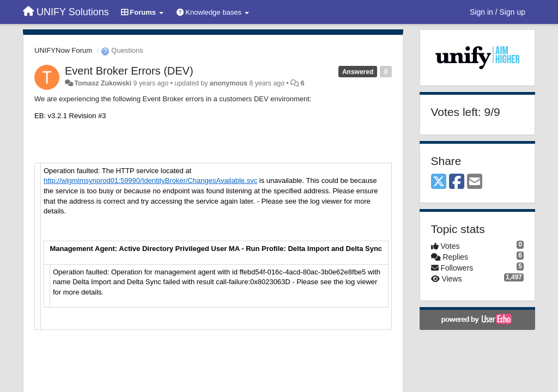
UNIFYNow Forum (63, 50)
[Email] (475, 182)
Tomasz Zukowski (103, 83)
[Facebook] (457, 182)
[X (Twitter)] (439, 182)
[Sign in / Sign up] (498, 12)
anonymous (229, 83)
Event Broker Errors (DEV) (129, 71)
